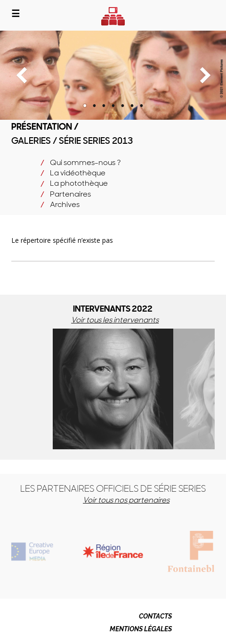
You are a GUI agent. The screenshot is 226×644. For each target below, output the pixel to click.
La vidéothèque (78, 173)
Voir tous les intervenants (115, 320)
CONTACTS (155, 616)
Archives (65, 204)
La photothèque (79, 183)
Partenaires (70, 194)
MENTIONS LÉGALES (141, 629)
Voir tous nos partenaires (126, 500)
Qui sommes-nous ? (85, 162)
